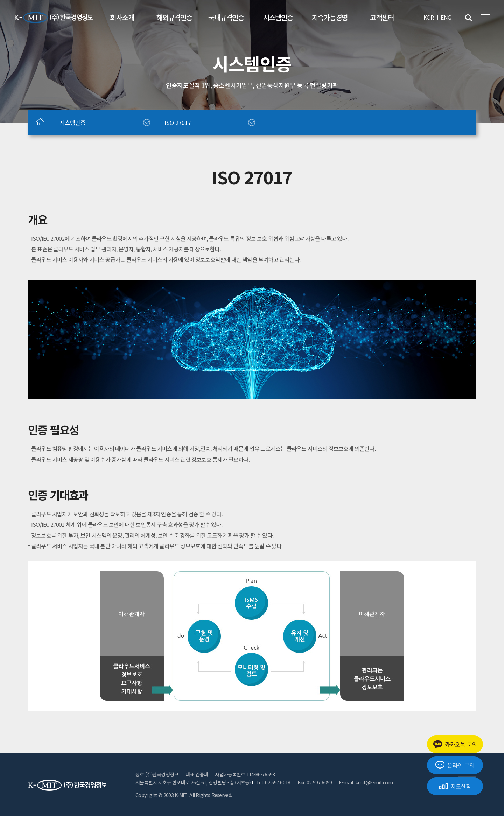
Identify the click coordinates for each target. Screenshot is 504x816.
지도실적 (455, 786)
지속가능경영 (330, 17)
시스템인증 (278, 17)
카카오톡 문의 (455, 744)
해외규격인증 (174, 17)
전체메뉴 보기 (485, 18)
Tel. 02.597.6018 (273, 782)
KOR (429, 17)
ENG (446, 17)
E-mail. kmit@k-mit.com (366, 782)
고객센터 (382, 17)
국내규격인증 (226, 17)
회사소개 (122, 17)
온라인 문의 (455, 765)
